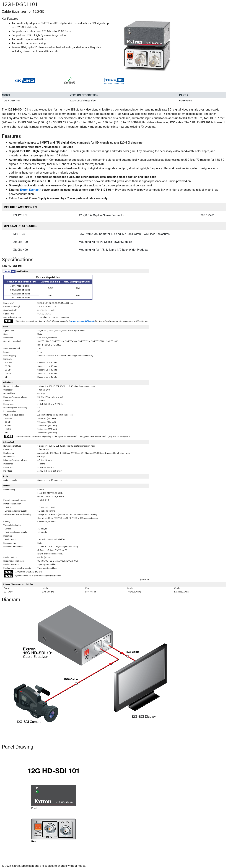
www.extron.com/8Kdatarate (82, 321)
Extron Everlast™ (31, 190)
